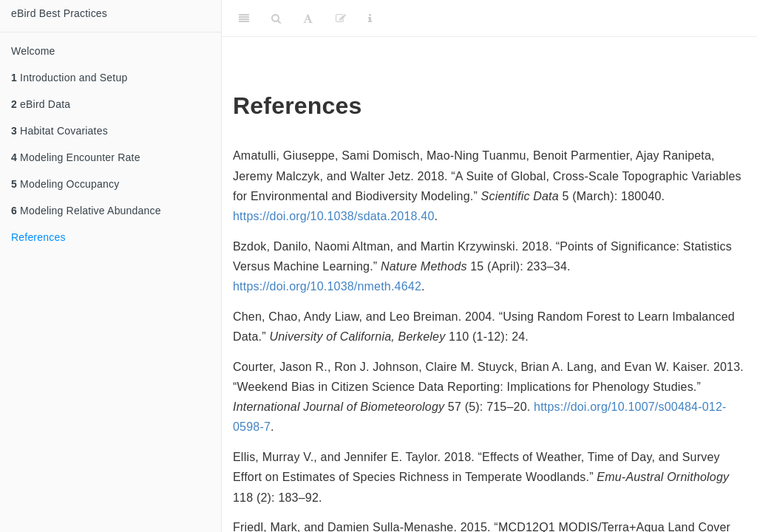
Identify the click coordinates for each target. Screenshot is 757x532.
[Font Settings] (308, 18)
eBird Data (41, 104)
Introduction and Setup (69, 78)
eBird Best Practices (59, 13)
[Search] (276, 18)
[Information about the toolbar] (370, 18)
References (38, 237)
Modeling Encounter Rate (76, 157)
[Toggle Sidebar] (244, 18)
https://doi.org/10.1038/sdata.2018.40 (334, 216)
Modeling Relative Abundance (86, 211)
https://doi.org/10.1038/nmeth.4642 (327, 286)
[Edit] (341, 18)
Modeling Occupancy (65, 184)
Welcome (33, 51)
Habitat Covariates (60, 131)
